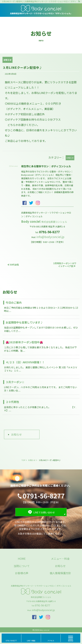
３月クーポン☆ (15, 382)
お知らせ (16, 434)
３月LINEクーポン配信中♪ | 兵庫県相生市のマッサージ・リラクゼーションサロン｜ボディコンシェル (40, 1)
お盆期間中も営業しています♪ (24, 322)
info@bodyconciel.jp (50, 237)
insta (38, 203)
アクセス (51, 641)
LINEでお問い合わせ (44, 512)
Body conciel (44, 221)
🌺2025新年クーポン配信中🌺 (24, 342)
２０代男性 (12, 402)
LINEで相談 (31, 641)
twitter (31, 203)
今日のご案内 (14, 303)
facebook (24, 203)
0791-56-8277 (42, 605)
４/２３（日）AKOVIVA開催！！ (25, 362)
